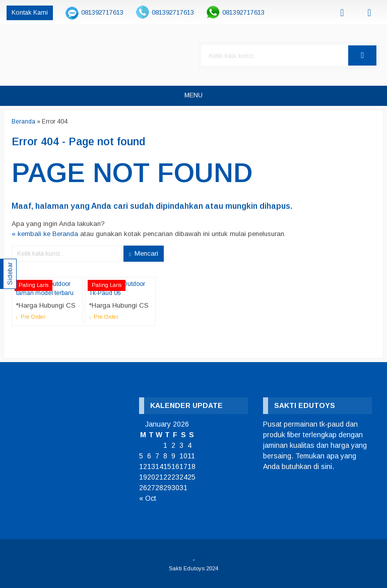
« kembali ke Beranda (45, 234)
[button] (362, 55)
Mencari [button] (144, 254)
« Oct (148, 498)
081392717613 (102, 13)
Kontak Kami (30, 13)
